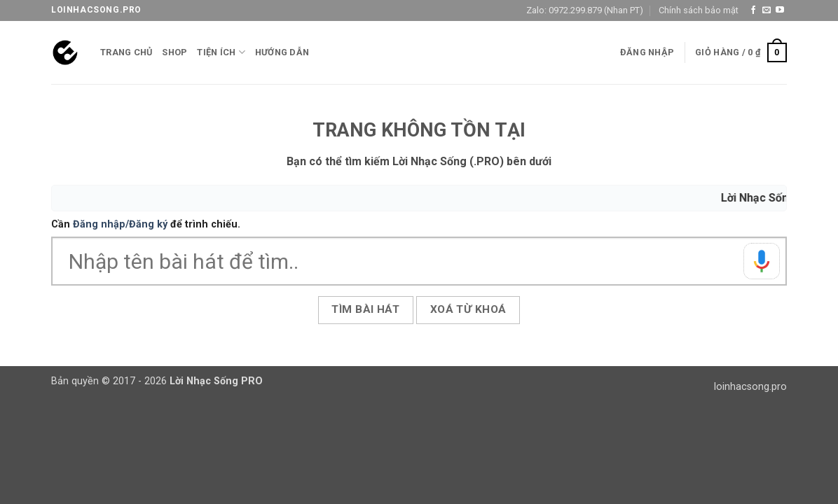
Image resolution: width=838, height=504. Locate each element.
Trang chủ (126, 52)
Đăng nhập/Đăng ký (120, 224)
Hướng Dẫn (282, 52)
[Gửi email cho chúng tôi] (767, 10)
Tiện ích (221, 52)
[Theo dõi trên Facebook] (753, 10)
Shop (174, 52)
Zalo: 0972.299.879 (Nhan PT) (585, 10)
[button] (647, 52)
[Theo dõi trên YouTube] (780, 10)
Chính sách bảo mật (699, 10)
